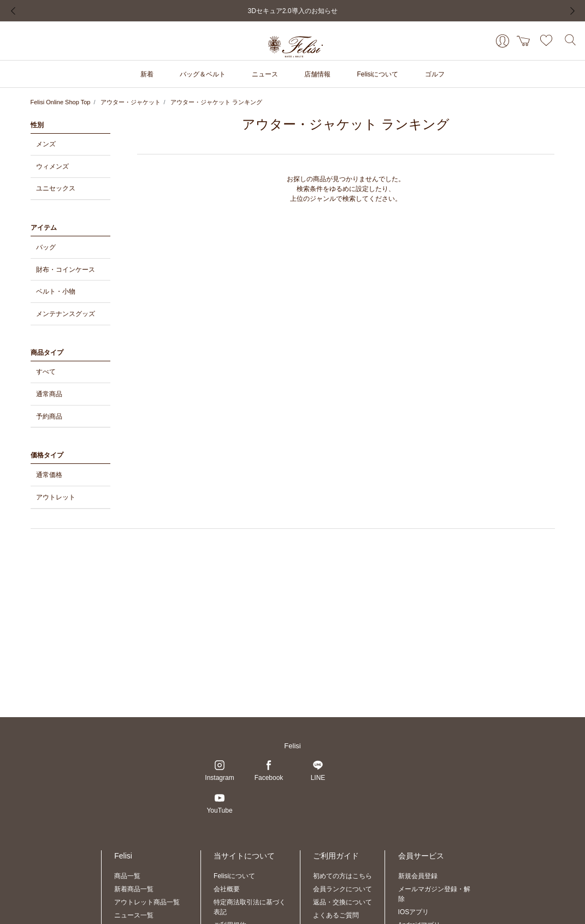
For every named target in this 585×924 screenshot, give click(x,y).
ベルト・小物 (56, 291)
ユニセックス (56, 188)
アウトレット (56, 497)
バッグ (46, 247)
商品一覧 (127, 876)
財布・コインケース (66, 270)
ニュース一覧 (134, 915)
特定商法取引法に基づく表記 (250, 907)
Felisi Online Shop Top (61, 102)
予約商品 (49, 416)
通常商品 (49, 394)
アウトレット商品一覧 (147, 902)
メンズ (46, 144)
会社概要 (227, 889)
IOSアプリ (414, 912)
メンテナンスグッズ (66, 314)
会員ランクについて (342, 889)
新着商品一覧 (134, 889)
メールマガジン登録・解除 (434, 894)
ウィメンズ (52, 166)
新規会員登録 (418, 876)
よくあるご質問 (336, 915)
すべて (46, 372)
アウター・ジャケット (131, 102)
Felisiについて (234, 876)
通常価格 (49, 475)
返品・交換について (342, 902)
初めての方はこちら (342, 876)
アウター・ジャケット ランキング (216, 102)
